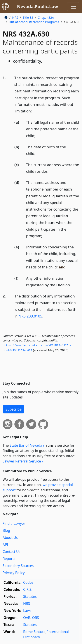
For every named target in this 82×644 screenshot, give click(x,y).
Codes (28, 582)
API (5, 545)
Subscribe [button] (13, 409)
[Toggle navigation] (73, 7)
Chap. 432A (46, 17)
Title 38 (28, 17)
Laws (27, 611)
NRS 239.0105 (30, 316)
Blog (6, 530)
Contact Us (11, 552)
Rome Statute (34, 632)
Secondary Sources (18, 566)
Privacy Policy (14, 573)
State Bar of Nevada (26, 445)
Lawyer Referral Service (22, 461)
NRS (15, 17)
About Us (10, 538)
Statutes (30, 596)
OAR (27, 618)
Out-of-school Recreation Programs (34, 22)
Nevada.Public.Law (38, 6)
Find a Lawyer (14, 523)
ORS (36, 618)
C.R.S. (28, 589)
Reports (9, 559)
